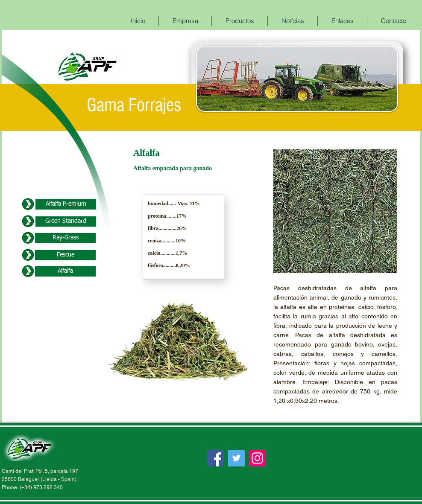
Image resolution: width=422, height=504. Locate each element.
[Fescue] (65, 255)
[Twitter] (236, 458)
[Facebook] (215, 458)
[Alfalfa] (65, 271)
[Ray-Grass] (65, 238)
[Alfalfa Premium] (66, 204)
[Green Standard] (66, 221)
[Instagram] (257, 458)
